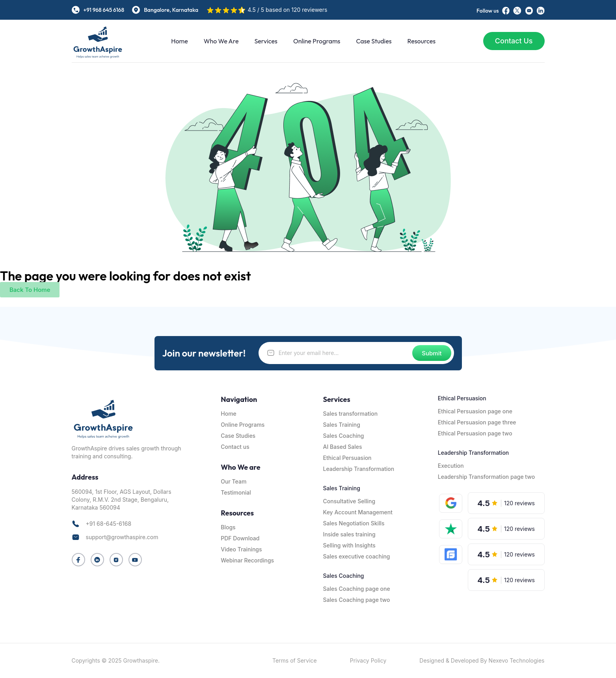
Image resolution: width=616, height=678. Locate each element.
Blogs (228, 527)
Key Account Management (358, 512)
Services (266, 41)
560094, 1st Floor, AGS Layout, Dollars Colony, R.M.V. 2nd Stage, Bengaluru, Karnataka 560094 (122, 500)
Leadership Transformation (359, 469)
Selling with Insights (349, 545)
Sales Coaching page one (357, 589)
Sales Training (342, 425)
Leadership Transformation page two (486, 477)
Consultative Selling (349, 501)
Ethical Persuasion (347, 458)
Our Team (234, 481)
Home (180, 41)
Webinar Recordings (247, 560)
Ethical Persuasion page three (477, 422)
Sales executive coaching (357, 556)
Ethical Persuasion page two (475, 433)
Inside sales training (349, 534)
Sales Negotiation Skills (354, 523)
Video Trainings (241, 549)
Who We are (221, 41)
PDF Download (240, 538)
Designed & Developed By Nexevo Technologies (482, 660)
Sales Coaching (344, 436)
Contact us (235, 447)
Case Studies (374, 41)
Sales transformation (351, 414)
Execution (451, 466)
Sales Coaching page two (357, 600)
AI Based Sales (343, 447)
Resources (422, 41)
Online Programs (317, 41)
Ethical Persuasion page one (475, 411)
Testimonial (236, 492)
